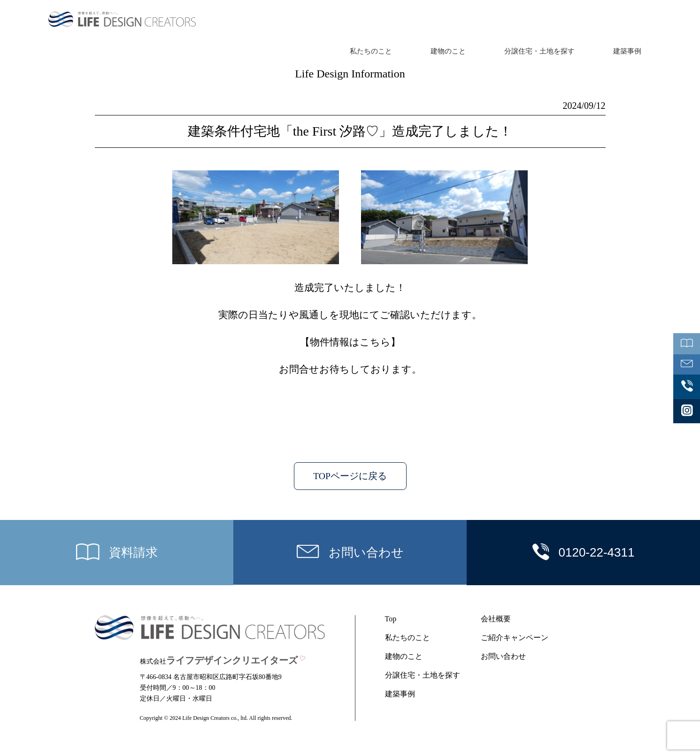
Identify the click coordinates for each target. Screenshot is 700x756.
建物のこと (448, 51)
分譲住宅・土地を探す (539, 51)
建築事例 (627, 51)
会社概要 (496, 619)
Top (391, 619)
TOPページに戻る (350, 476)
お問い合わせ (503, 657)
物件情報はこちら (350, 342)
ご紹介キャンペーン (515, 638)
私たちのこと (371, 51)
